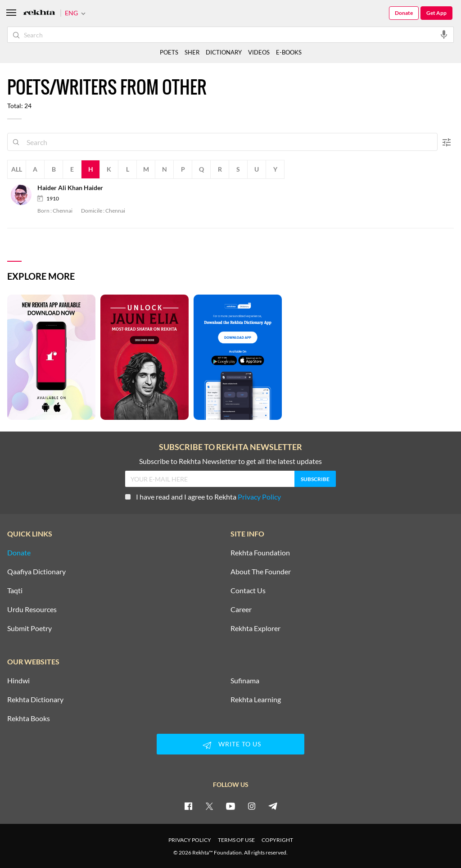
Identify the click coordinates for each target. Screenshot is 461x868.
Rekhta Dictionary (35, 700)
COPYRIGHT (277, 840)
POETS (169, 52)
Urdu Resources (32, 609)
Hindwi (18, 681)
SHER (192, 52)
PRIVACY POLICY (190, 840)
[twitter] (209, 806)
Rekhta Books (29, 718)
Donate (404, 13)
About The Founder (261, 572)
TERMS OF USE (236, 840)
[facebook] (188, 806)
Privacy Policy (259, 497)
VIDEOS (259, 52)
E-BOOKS (289, 52)
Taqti (15, 591)
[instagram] (252, 806)
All (17, 169)
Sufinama (245, 681)
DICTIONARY (224, 52)
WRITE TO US (230, 745)
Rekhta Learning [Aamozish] (256, 700)
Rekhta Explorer (255, 628)
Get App (436, 13)
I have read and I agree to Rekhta (203, 497)
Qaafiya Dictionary (36, 572)
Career (241, 609)
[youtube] (230, 806)
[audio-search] (444, 34)
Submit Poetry (29, 628)
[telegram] (273, 806)
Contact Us (248, 591)
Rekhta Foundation (260, 553)
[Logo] (39, 13)
